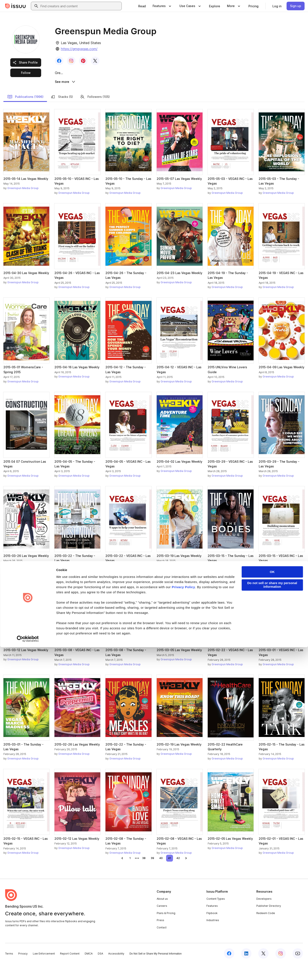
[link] (142, 6)
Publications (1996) (25, 113)
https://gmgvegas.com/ (79, 49)
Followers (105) (95, 113)
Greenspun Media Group (23, 205)
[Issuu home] (15, 6)
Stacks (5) (62, 113)
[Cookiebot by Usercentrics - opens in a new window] (28, 972)
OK (272, 905)
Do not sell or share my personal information (272, 918)
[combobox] (80, 6)
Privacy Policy (183, 920)
